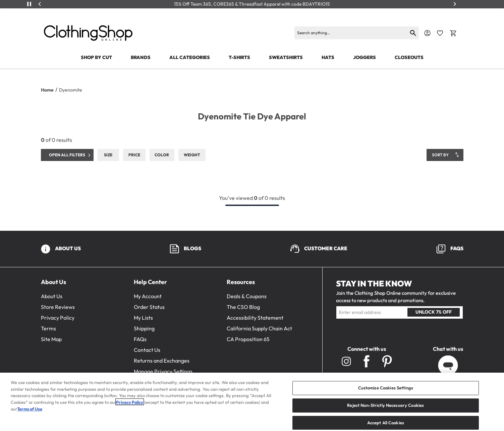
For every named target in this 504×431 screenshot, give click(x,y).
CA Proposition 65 (248, 339)
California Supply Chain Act (259, 328)
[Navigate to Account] (427, 33)
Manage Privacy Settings (163, 371)
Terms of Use (30, 416)
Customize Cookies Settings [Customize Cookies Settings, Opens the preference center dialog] (386, 395)
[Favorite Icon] (440, 33)
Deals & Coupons (247, 296)
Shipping (144, 328)
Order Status (149, 307)
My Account (148, 296)
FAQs (140, 339)
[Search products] (351, 33)
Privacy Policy (58, 318)
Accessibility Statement (255, 318)
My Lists (143, 318)
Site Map (51, 339)
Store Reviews (58, 307)
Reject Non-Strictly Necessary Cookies (385, 413)
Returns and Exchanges (162, 361)
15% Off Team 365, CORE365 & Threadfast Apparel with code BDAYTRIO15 (252, 4)
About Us (52, 296)
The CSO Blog (243, 307)
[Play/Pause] (29, 4)
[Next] (455, 4)
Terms (48, 328)
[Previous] (40, 4)
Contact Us (147, 350)
